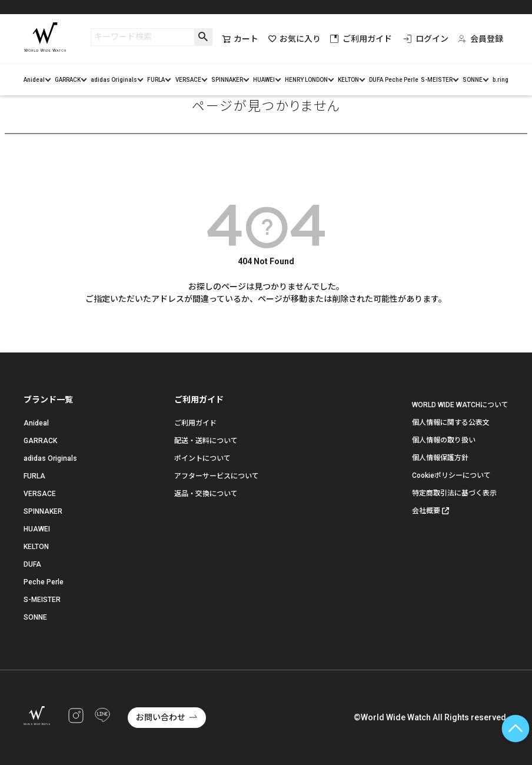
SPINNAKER (227, 80)
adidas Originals (114, 80)
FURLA (156, 80)
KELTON (348, 80)
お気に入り (294, 39)
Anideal (34, 80)
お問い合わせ (161, 717)
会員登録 (481, 39)
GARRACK (68, 80)
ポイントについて (202, 458)
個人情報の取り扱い (444, 440)
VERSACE (188, 80)
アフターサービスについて (217, 476)
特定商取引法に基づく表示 (454, 493)
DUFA (376, 80)
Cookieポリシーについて (451, 475)
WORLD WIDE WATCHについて (460, 405)
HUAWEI (264, 80)
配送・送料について (206, 441)
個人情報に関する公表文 (451, 423)
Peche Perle (402, 80)
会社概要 (426, 511)
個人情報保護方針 (440, 458)
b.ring (501, 80)
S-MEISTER (437, 80)
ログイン (426, 39)
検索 (203, 37)
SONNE (473, 80)
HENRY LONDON (306, 80)
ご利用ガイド (361, 39)
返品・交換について (206, 494)
